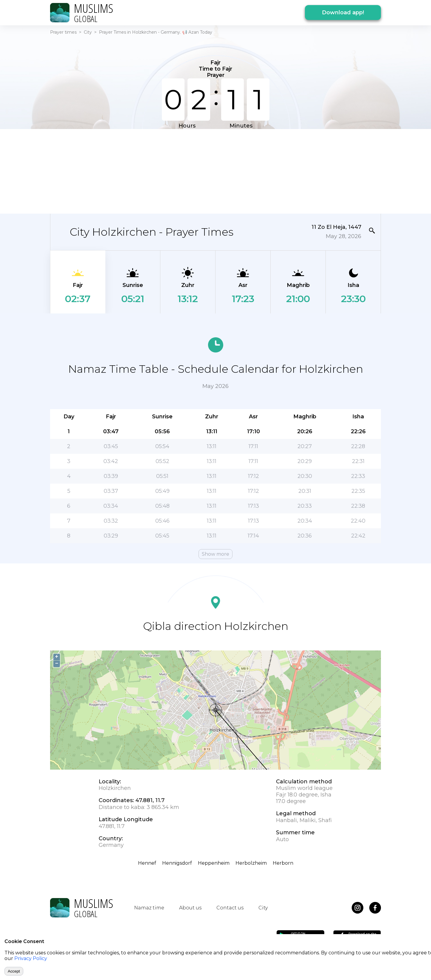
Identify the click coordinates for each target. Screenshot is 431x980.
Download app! (343, 13)
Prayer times (63, 32)
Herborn (283, 863)
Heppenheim (214, 863)
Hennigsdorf (177, 863)
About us (190, 908)
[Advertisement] (215, 171)
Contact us (230, 908)
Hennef (147, 863)
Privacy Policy (31, 958)
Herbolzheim (251, 863)
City (88, 32)
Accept (14, 971)
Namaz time (149, 908)
